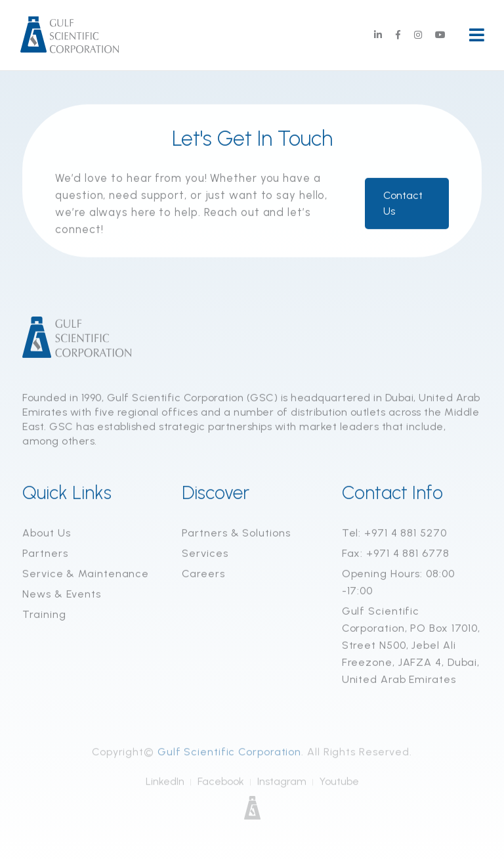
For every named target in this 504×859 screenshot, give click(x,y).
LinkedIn (165, 784)
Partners (45, 554)
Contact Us (403, 204)
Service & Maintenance (86, 574)
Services (205, 554)
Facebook (221, 784)
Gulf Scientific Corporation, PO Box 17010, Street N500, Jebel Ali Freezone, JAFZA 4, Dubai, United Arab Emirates (411, 646)
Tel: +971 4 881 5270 (394, 534)
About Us (46, 534)
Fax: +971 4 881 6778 (396, 554)
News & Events (62, 595)
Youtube (339, 784)
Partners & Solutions (236, 534)
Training (44, 615)
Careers (203, 574)
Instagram (282, 784)
